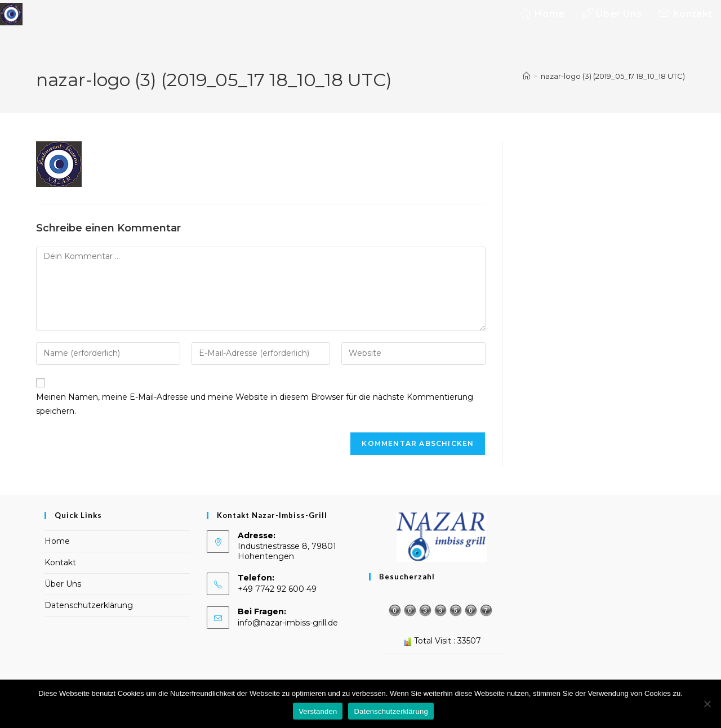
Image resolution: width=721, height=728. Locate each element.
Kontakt (60, 562)
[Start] (526, 76)
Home (57, 541)
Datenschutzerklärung (89, 605)
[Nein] (707, 704)
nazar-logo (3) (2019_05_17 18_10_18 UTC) (613, 76)
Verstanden (318, 711)
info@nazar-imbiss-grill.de (288, 623)
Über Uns (63, 584)
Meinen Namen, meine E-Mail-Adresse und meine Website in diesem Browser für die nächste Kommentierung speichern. (255, 404)
